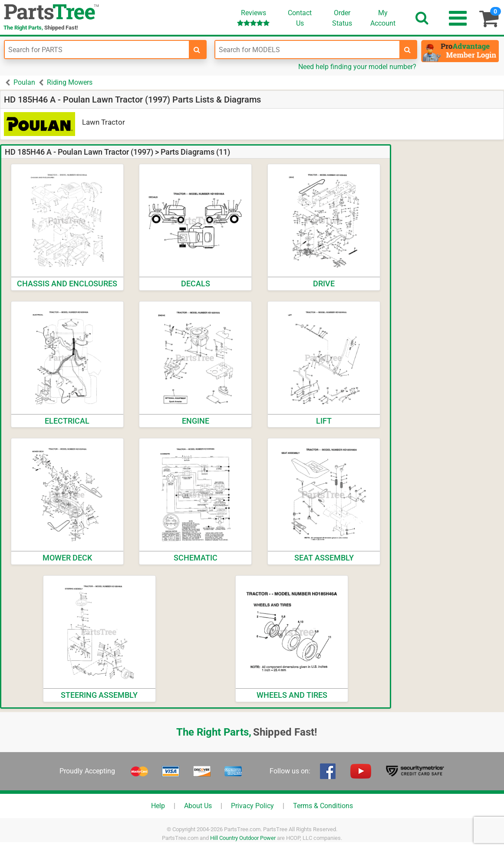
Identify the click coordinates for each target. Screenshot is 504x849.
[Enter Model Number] (307, 50)
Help (158, 806)
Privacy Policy (252, 806)
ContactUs (300, 18)
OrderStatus (342, 18)
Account (383, 18)
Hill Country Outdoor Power (243, 838)
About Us (198, 806)
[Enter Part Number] (97, 50)
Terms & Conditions (323, 806)
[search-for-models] (408, 50)
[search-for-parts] (197, 50)
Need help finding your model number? (357, 67)
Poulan (24, 82)
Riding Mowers (70, 82)
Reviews (253, 18)
